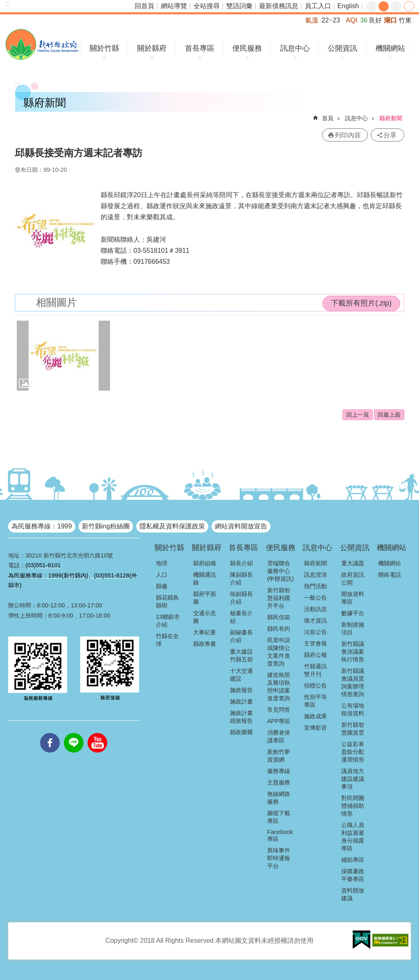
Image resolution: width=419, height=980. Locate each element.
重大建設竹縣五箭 (241, 655)
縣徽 (162, 586)
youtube (97, 733)
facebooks (50, 733)
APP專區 (279, 721)
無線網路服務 (279, 798)
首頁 (328, 118)
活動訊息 (315, 609)
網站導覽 (174, 6)
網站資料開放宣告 (241, 526)
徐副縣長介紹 (241, 598)
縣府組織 (205, 563)
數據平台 (353, 613)
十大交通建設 (241, 675)
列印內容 (348, 135)
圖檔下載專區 (279, 817)
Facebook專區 (280, 835)
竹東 (405, 20)
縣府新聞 (391, 118)
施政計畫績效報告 (241, 717)
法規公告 (315, 632)
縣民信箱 (279, 617)
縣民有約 (279, 629)
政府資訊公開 (353, 579)
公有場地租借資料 (353, 709)
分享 (409, 6)
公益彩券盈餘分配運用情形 (353, 752)
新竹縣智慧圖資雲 (353, 729)
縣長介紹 (241, 563)
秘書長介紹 (241, 617)
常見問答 (279, 710)
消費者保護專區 (279, 736)
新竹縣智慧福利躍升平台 (279, 598)
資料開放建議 (353, 894)
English (348, 6)
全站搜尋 (207, 6)
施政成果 (315, 716)
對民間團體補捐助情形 (353, 806)
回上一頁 (358, 415)
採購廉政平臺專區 (353, 875)
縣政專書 (205, 644)
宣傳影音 (315, 728)
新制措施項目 (353, 628)
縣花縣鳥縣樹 (167, 601)
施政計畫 (241, 701)
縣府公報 (315, 655)
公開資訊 (342, 48)
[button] (63, 356)
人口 (162, 575)
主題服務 (279, 782)
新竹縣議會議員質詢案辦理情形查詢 (353, 682)
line (74, 733)
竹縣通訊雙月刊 (315, 670)
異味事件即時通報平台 (279, 858)
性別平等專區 (315, 701)
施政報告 (241, 690)
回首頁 (144, 6)
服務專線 (279, 771)
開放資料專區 (353, 598)
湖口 (390, 20)
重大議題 (353, 563)
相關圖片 (56, 302)
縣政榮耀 (241, 732)
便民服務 (247, 48)
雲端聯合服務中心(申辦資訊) (281, 571)
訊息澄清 (315, 575)
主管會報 (315, 643)
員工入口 (318, 6)
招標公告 (315, 686)
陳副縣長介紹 (241, 579)
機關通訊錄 (205, 579)
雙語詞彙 (239, 6)
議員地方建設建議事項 (353, 779)
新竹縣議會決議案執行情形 (353, 652)
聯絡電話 (390, 575)
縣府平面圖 (205, 598)
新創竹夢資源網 (279, 756)
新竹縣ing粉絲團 (106, 526)
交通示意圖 (205, 617)
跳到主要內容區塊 (4, 4)
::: (8, 3)
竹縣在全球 (167, 640)
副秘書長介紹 (241, 636)
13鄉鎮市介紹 (168, 621)
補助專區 (353, 860)
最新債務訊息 (279, 6)
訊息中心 (295, 48)
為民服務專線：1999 (42, 526)
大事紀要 (205, 632)
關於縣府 (152, 48)
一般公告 (315, 598)
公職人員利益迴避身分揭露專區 (353, 837)
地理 (162, 563)
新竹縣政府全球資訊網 (42, 44)
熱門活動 (315, 586)
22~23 (331, 20)
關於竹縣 (104, 48)
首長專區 (200, 48)
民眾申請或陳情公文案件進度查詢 (279, 652)
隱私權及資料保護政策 (172, 526)
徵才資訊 (315, 620)
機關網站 (390, 48)
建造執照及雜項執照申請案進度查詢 (279, 687)
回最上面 (389, 415)
